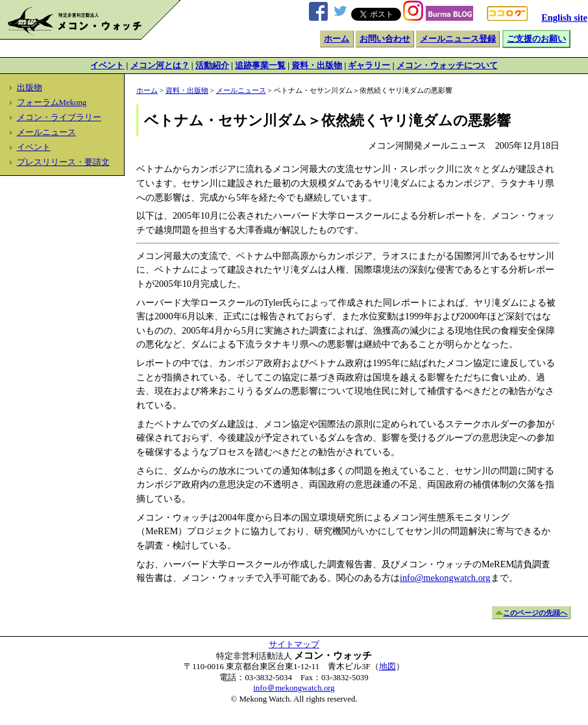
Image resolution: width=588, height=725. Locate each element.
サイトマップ (294, 645)
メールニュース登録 (458, 39)
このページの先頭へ (535, 613)
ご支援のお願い (536, 39)
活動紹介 (212, 66)
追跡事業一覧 (260, 66)
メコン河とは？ (160, 66)
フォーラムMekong (52, 103)
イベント (107, 66)
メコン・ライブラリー (59, 117)
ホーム (337, 39)
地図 (387, 667)
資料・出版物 (317, 66)
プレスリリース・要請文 (63, 162)
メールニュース (46, 132)
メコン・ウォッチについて (447, 66)
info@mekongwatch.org (445, 578)
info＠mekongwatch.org (294, 688)
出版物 (30, 88)
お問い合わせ (385, 39)
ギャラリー (369, 66)
